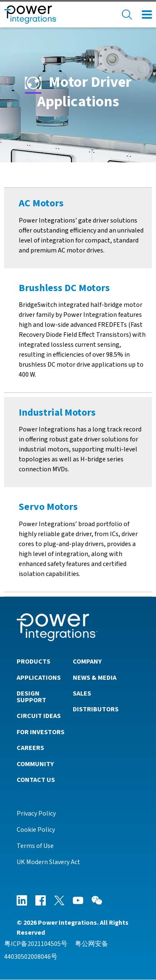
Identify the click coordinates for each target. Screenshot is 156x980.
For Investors (41, 732)
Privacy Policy (36, 813)
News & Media (95, 678)
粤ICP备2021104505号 (36, 944)
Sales (82, 693)
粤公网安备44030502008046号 (56, 950)
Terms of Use (35, 846)
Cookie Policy (36, 830)
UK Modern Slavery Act (48, 862)
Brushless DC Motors (64, 288)
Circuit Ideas (39, 716)
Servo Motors (48, 507)
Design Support (31, 697)
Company (87, 661)
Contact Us (36, 780)
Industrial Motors (57, 413)
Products (33, 661)
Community (35, 764)
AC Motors (41, 203)
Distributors (96, 709)
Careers (30, 748)
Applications (39, 678)
